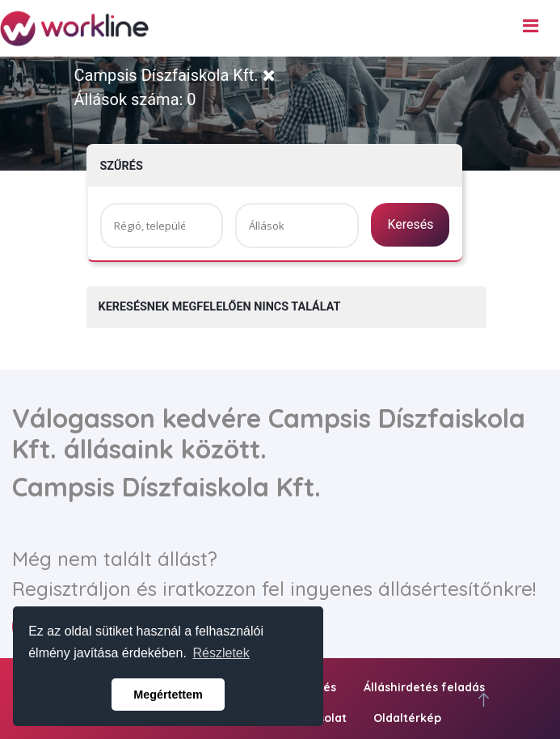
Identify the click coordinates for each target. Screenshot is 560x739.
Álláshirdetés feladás (424, 687)
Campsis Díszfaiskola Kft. (175, 75)
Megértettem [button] (168, 695)
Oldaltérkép (407, 718)
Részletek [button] (221, 653)
